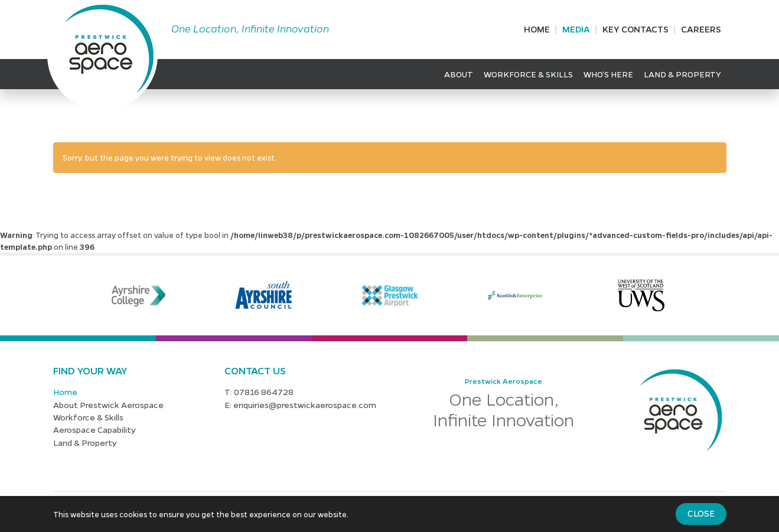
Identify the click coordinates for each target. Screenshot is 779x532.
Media (576, 29)
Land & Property (682, 74)
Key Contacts (635, 29)
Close (701, 513)
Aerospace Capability (94, 429)
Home (537, 29)
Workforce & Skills (528, 74)
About (459, 74)
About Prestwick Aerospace (108, 404)
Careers (701, 29)
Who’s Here (608, 74)
